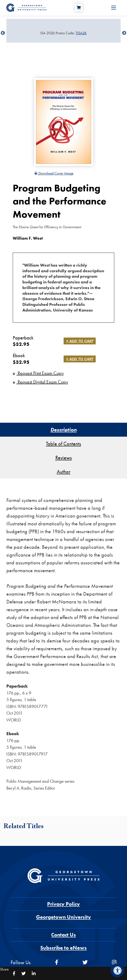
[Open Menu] (114, 8)
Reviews (64, 458)
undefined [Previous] (3, 33)
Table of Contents (63, 444)
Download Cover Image (54, 173)
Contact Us (63, 935)
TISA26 (81, 33)
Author (64, 472)
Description (63, 430)
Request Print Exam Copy (38, 373)
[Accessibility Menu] (118, 971)
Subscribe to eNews (63, 948)
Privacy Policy (63, 904)
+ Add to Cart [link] (80, 341)
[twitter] (85, 962)
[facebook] (57, 962)
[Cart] (79, 8)
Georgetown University (63, 917)
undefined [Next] (124, 33)
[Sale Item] (63, 33)
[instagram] (114, 962)
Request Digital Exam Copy (40, 382)
